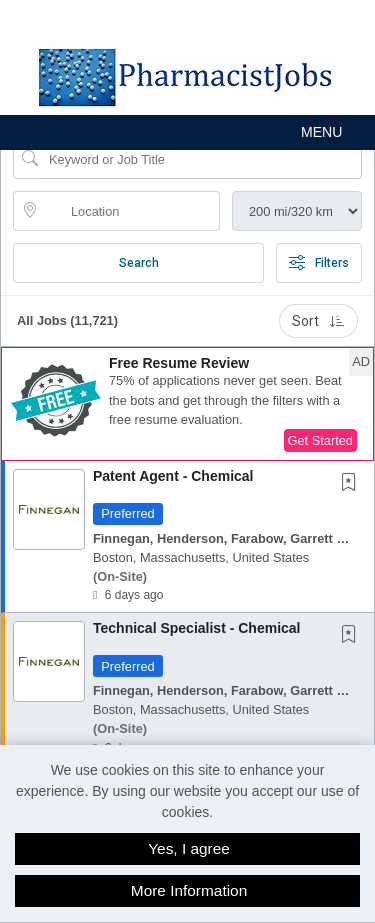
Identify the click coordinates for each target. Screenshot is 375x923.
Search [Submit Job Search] (139, 263)
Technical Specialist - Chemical (196, 628)
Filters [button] (319, 263)
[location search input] (130, 211)
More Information (189, 890)
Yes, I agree (189, 848)
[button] (187, 132)
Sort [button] (318, 321)
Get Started (320, 440)
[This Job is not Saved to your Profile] (353, 484)
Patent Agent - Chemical (173, 476)
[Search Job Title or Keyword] (201, 159)
